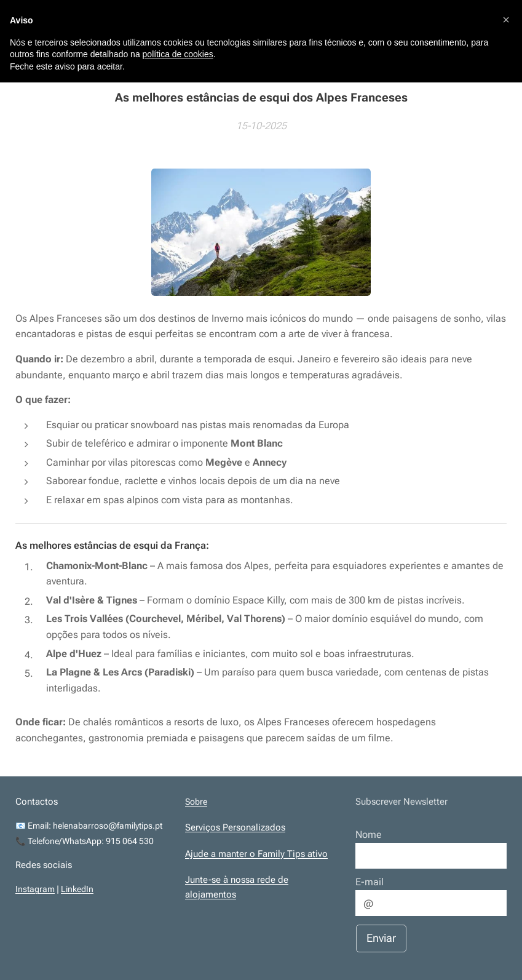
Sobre (196, 802)
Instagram (35, 889)
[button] (506, 20)
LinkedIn (77, 889)
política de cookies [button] (178, 54)
